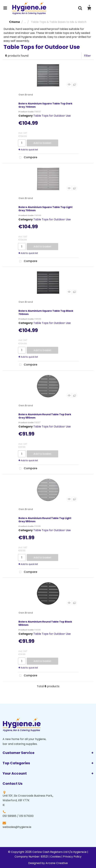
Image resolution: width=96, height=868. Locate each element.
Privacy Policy (72, 857)
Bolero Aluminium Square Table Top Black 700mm (46, 312)
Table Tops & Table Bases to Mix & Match (59, 22)
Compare (27, 158)
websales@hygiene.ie (17, 827)
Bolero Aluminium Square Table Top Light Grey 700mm (46, 209)
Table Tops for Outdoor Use (52, 116)
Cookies (55, 857)
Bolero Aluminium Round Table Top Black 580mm (45, 623)
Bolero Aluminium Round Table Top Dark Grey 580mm (45, 416)
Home (14, 22)
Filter (87, 56)
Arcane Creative (57, 863)
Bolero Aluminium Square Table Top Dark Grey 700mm (45, 105)
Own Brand (26, 95)
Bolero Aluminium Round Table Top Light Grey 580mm (45, 520)
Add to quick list (28, 150)
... (25, 22)
